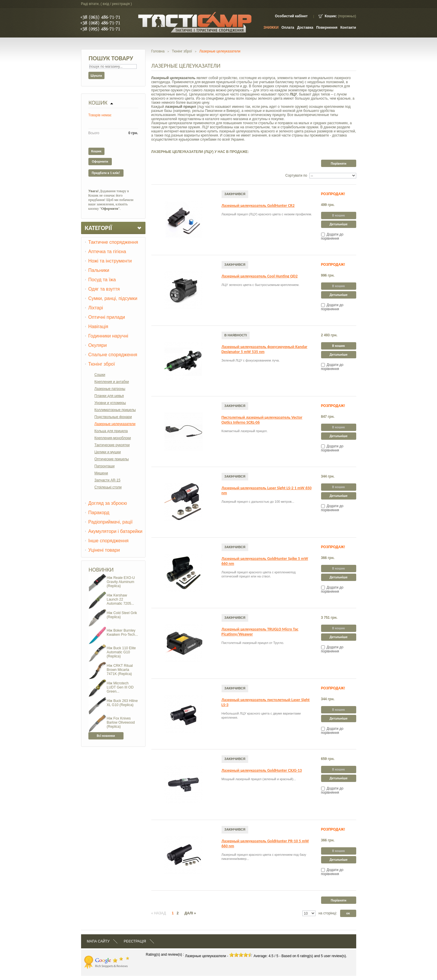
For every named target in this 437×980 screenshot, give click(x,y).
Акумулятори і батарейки (115, 531)
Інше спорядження (109, 541)
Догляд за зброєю (108, 503)
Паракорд (99, 513)
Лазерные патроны (110, 389)
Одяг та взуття (104, 289)
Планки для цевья (109, 396)
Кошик (98, 103)
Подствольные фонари (113, 417)
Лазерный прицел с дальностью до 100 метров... (258, 502)
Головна (158, 51)
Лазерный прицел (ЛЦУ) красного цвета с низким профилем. (267, 214)
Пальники (99, 270)
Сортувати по (296, 175)
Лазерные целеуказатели (115, 424)
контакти (348, 28)
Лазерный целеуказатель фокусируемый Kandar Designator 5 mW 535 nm (265, 349)
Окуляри (98, 345)
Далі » (190, 913)
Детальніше (339, 224)
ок (348, 913)
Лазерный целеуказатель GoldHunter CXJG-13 (262, 770)
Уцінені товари (104, 550)
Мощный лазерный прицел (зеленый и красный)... (259, 779)
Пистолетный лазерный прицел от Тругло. (253, 643)
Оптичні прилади (107, 317)
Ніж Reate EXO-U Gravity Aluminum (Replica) (121, 582)
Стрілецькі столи (108, 487)
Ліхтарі (96, 308)
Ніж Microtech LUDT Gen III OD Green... (120, 687)
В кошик (339, 346)
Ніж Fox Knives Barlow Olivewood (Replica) (121, 722)
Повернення (327, 28)
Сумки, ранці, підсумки (113, 298)
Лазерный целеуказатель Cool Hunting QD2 (260, 276)
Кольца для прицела (111, 431)
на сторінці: (328, 913)
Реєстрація (135, 941)
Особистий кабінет (291, 16)
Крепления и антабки (112, 382)
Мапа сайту (98, 941)
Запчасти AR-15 (108, 480)
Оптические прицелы (112, 459)
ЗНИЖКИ (271, 28)
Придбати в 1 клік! (106, 173)
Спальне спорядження (113, 355)
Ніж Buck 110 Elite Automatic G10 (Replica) (121, 652)
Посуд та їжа (102, 280)
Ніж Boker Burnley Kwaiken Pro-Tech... (122, 633)
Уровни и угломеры (110, 403)
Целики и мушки (108, 452)
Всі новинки (106, 736)
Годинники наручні (108, 336)
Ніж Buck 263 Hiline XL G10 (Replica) (122, 703)
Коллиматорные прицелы (115, 410)
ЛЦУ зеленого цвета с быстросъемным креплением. (261, 285)
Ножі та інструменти (110, 261)
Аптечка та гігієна (107, 252)
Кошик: (331, 16)
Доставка (305, 28)
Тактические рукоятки (112, 445)
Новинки (101, 570)
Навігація (98, 327)
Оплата (288, 28)
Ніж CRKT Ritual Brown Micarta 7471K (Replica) (120, 670)
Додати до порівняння (332, 236)
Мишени (101, 473)
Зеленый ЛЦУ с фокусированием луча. (251, 360)
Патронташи (105, 466)
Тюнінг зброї (102, 364)
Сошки (100, 375)
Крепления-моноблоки (113, 438)
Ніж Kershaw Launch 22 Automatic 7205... (120, 599)
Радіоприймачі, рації (111, 522)
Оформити (100, 161)
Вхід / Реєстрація (116, 4)
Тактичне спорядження (113, 242)
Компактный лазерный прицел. (245, 431)
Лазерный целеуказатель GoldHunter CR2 (258, 206)
